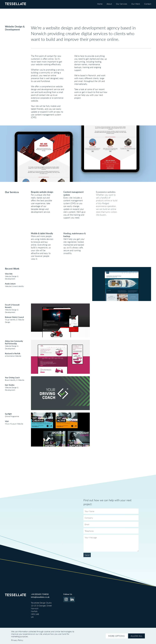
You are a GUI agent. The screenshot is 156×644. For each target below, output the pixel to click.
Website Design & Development (9, 276)
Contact (148, 4)
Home (100, 4)
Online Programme (9, 415)
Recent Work (12, 269)
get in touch (87, 92)
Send (87, 555)
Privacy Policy (17, 640)
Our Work (136, 4)
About (109, 4)
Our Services (122, 4)
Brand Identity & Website (12, 379)
